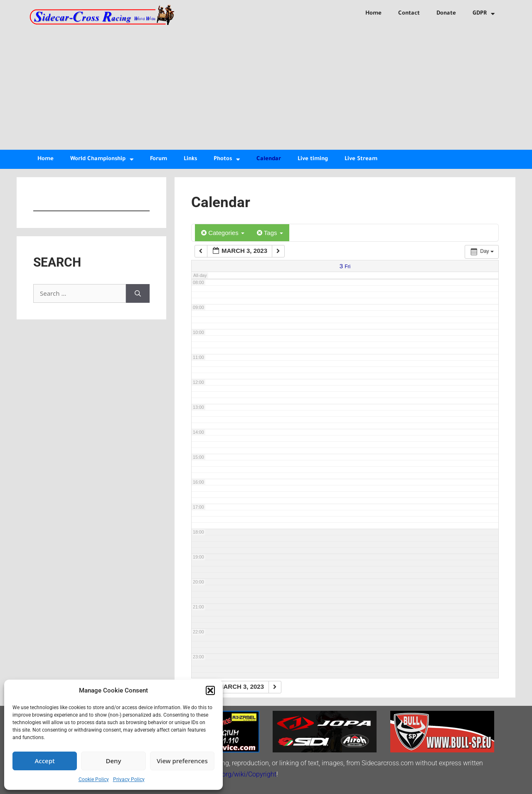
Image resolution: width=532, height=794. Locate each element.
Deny (114, 761)
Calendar (269, 159)
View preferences (182, 761)
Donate (446, 14)
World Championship (102, 160)
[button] (210, 690)
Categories (223, 233)
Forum (159, 159)
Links (190, 159)
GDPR (484, 14)
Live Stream (361, 159)
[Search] (138, 293)
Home (373, 14)
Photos (227, 160)
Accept (45, 761)
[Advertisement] (266, 87)
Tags (270, 233)
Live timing (313, 159)
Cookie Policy (94, 779)
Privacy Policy (129, 779)
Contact (409, 14)
